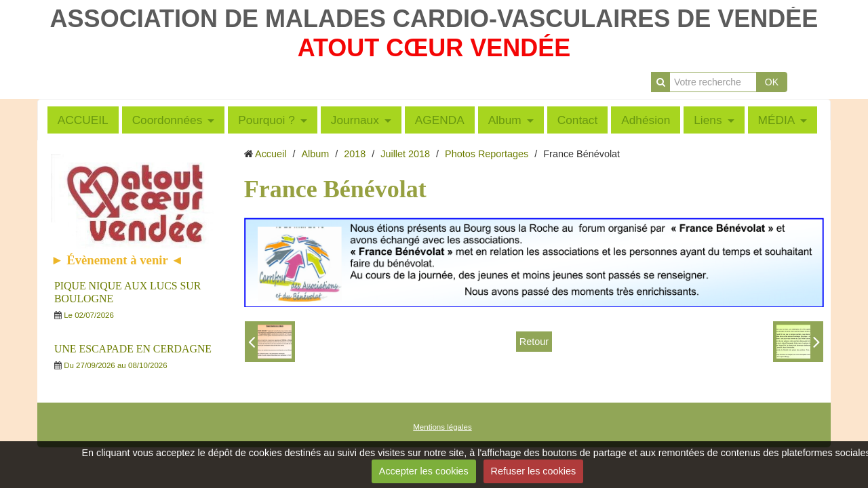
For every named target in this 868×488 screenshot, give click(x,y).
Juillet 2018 (405, 154)
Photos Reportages (487, 154)
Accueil (271, 154)
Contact (578, 120)
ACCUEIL (83, 120)
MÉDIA (777, 120)
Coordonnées (167, 120)
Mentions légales (442, 427)
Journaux (355, 120)
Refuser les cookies (534, 471)
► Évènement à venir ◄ (117, 260)
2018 (355, 154)
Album (505, 120)
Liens (708, 120)
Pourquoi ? (267, 120)
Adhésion (646, 120)
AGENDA (440, 120)
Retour (534, 342)
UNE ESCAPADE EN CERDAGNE (133, 349)
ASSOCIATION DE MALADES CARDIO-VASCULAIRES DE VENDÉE (434, 19)
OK (772, 82)
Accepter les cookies (424, 471)
